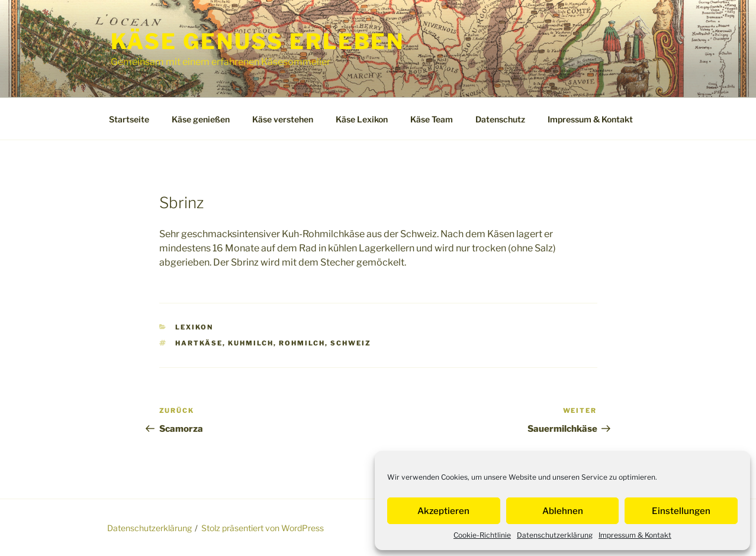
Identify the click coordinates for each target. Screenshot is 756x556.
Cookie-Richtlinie (482, 535)
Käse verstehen (283, 119)
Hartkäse (199, 343)
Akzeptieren (443, 511)
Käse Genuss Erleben (258, 41)
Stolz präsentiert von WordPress (263, 528)
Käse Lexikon (362, 119)
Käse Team (432, 119)
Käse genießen (201, 119)
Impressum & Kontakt (635, 535)
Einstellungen (681, 511)
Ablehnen (563, 511)
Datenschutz (500, 119)
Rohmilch (302, 343)
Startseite (129, 119)
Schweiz (351, 343)
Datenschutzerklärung (555, 535)
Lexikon (194, 327)
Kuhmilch (251, 343)
